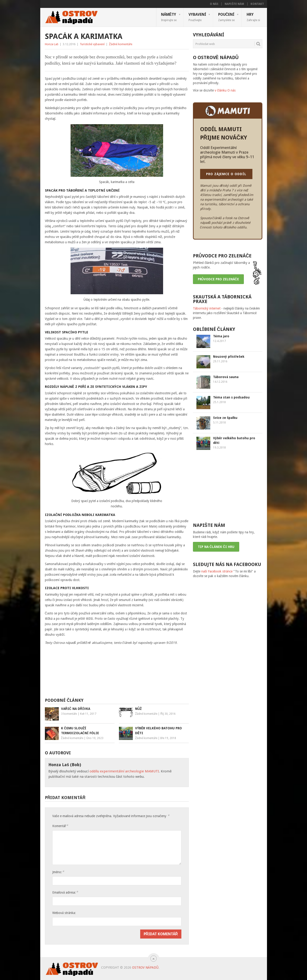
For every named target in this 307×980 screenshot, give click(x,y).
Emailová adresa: (65, 892)
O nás (214, 4)
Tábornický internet (207, 308)
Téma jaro (221, 336)
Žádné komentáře (121, 44)
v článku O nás (225, 90)
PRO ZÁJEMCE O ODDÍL (226, 174)
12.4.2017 (219, 341)
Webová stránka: (64, 913)
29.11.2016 (220, 361)
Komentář (60, 826)
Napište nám (234, 4)
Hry (253, 17)
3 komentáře (69, 714)
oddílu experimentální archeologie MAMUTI (124, 771)
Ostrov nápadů (145, 967)
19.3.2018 (219, 448)
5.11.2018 (219, 423)
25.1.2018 (219, 402)
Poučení (226, 17)
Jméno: (58, 872)
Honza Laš (52, 44)
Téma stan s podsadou (231, 397)
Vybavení (197, 17)
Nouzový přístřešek (229, 357)
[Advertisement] (117, 673)
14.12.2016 (220, 382)
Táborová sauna (226, 377)
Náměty (169, 17)
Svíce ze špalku (225, 418)
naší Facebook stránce (217, 571)
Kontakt (257, 4)
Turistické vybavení (92, 44)
